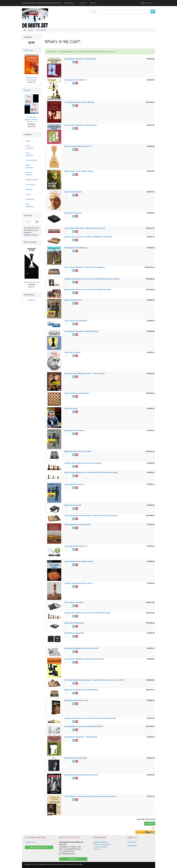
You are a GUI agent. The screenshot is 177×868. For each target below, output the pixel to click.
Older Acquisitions (30, 205)
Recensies (31, 300)
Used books (30, 199)
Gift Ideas (29, 189)
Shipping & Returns (100, 842)
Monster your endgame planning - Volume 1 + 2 (32, 120)
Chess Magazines (30, 166)
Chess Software (31, 160)
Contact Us (97, 849)
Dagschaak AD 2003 (32, 282)
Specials (27, 90)
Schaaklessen (132, 846)
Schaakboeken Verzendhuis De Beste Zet (41, 3)
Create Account (30, 842)
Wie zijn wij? (132, 842)
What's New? (29, 50)
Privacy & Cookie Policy (102, 844)
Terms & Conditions (100, 847)
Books (28, 141)
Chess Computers (30, 147)
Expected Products (29, 174)
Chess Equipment (29, 154)
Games (28, 194)
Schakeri (80, 864)
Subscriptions (30, 185)
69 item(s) (70, 3)
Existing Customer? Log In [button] (39, 847)
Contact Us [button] (73, 859)
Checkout (83, 3)
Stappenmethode (32, 180)
